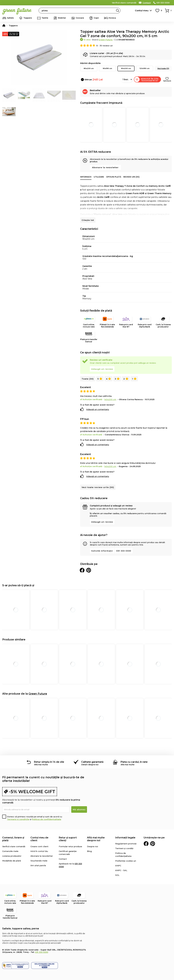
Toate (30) (88, 379)
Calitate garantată (92, 762)
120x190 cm (145, 68)
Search (118, 11)
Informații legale (125, 838)
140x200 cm (110, 399)
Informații (86, 177)
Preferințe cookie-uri (126, 861)
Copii (96, 18)
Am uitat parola (38, 865)
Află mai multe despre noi (96, 839)
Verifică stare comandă (124, 3)
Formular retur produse (70, 846)
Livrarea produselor (12, 856)
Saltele (10, 18)
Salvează (167, 81)
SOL (117, 875)
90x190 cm (107, 68)
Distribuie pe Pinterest (89, 570)
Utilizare (99, 177)
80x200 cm (89, 68)
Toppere (28, 18)
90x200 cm (126, 68)
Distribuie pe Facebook (82, 570)
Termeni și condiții (124, 848)
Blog (89, 851)
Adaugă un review (102, 369)
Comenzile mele (10, 851)
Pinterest (153, 844)
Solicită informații (102, 551)
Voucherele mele (39, 861)
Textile (45, 18)
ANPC (118, 866)
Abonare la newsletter (105, 167)
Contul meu (142, 10)
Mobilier (62, 18)
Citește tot (88, 220)
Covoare (80, 18)
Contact (147, 3)
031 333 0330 (163, 3)
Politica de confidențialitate (47, 819)
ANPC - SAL (121, 870)
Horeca (112, 18)
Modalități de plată (12, 861)
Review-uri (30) (131, 177)
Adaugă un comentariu (98, 409)
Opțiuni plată (114, 177)
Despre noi (92, 846)
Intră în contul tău (39, 851)
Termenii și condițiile (18, 819)
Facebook (146, 844)
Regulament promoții (126, 844)
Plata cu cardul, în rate (134, 762)
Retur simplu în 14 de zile (49, 762)
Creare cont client (39, 846)
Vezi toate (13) (163, 68)
